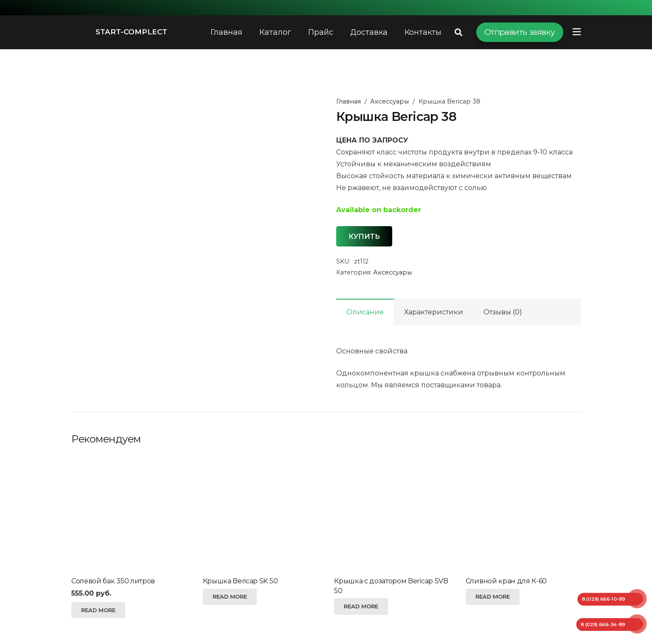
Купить (364, 237)
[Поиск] (458, 32)
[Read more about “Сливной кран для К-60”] (493, 597)
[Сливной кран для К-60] (523, 514)
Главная (348, 101)
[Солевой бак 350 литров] (129, 514)
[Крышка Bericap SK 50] (260, 514)
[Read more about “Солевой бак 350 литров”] (98, 610)
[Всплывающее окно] (577, 32)
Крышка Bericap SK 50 (240, 581)
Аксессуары (389, 101)
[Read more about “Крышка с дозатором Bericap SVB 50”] (361, 606)
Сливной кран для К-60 (506, 581)
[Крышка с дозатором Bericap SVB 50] (392, 514)
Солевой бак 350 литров (113, 581)
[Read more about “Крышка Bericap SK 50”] (230, 597)
